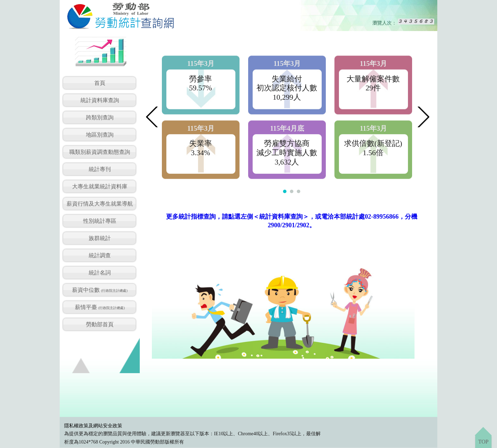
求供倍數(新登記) (373, 143)
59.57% (201, 88)
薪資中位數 (100, 290)
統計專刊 (100, 169)
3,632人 (287, 162)
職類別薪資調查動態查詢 (100, 152)
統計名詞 (100, 273)
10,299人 (287, 97)
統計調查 (100, 255)
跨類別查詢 (100, 117)
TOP (483, 442)
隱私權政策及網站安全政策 (93, 426)
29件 (373, 88)
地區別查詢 (100, 135)
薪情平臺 (100, 307)
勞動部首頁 (100, 324)
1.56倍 (373, 153)
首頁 (100, 83)
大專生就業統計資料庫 (100, 186)
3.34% (201, 153)
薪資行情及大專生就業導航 (100, 204)
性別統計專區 (100, 221)
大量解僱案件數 (373, 79)
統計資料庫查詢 (100, 100)
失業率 (201, 143)
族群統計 (100, 238)
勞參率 (201, 79)
